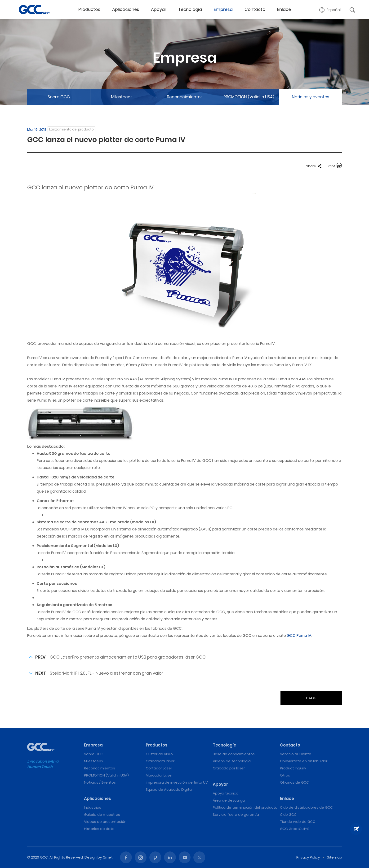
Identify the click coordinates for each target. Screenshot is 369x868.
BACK (311, 698)
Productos (89, 9)
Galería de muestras (102, 814)
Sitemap (334, 857)
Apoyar (159, 9)
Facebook (126, 857)
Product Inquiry (293, 768)
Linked (170, 857)
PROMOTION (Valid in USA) (249, 97)
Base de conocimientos (234, 754)
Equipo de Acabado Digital (169, 789)
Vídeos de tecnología (232, 761)
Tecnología (190, 9)
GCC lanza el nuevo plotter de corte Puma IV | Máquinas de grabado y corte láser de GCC (34, 9)
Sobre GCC (59, 97)
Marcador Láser (159, 775)
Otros (285, 775)
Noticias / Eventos (100, 782)
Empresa (223, 9)
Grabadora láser (160, 761)
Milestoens (122, 97)
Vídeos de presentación (105, 822)
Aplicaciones (126, 9)
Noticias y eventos (311, 97)
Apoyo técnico (226, 793)
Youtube (185, 857)
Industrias (93, 807)
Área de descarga (229, 800)
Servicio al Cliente (296, 754)
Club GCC (288, 814)
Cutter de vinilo (159, 754)
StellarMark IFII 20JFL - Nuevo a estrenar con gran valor (107, 673)
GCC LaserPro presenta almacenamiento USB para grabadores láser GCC (128, 657)
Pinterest (155, 857)
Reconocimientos (185, 97)
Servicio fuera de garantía (236, 814)
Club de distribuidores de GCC (306, 807)
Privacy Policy (308, 857)
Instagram (141, 857)
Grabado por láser (229, 768)
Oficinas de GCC (294, 782)
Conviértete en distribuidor (304, 761)
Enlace (284, 9)
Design (91, 857)
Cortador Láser (159, 768)
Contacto (255, 9)
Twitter (199, 857)
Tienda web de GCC (298, 822)
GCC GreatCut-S (295, 829)
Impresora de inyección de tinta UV (177, 782)
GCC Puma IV (299, 636)
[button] (330, 10)
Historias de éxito (99, 829)
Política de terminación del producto (245, 807)
